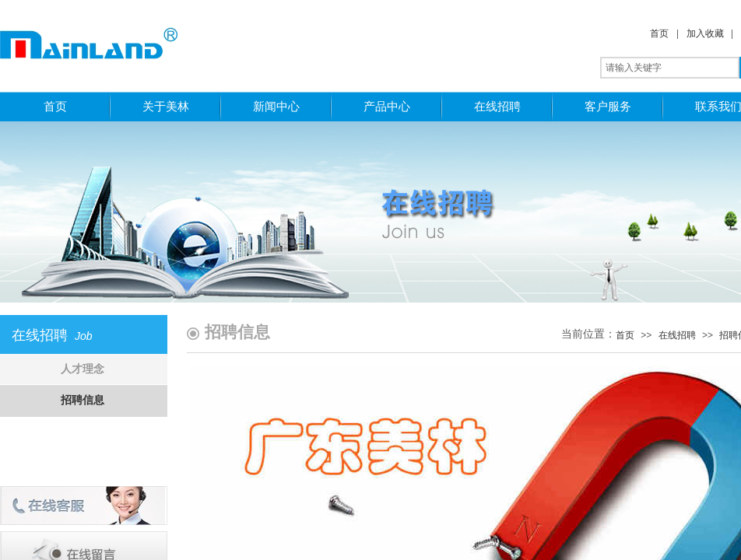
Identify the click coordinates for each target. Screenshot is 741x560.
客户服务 (608, 106)
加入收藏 (705, 33)
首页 (659, 33)
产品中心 (387, 106)
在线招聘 (497, 106)
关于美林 (166, 106)
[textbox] (670, 68)
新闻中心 (276, 106)
